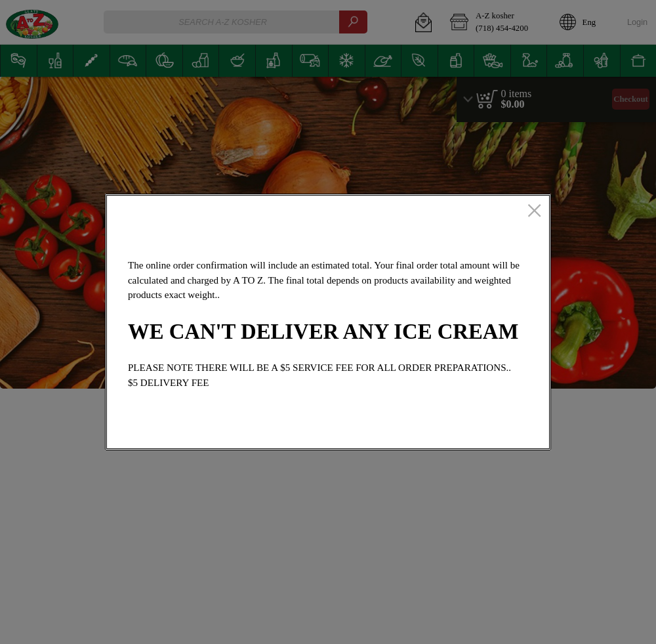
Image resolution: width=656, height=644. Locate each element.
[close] (534, 211)
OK (495, 430)
